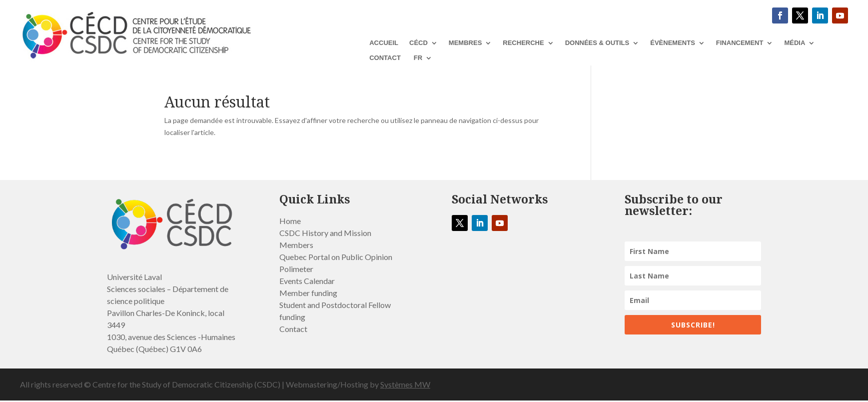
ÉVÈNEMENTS (673, 43)
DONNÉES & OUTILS (597, 43)
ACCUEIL (384, 43)
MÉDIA (795, 43)
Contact (385, 58)
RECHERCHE (523, 43)
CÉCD (419, 43)
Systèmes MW (405, 384)
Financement (740, 43)
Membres (465, 43)
